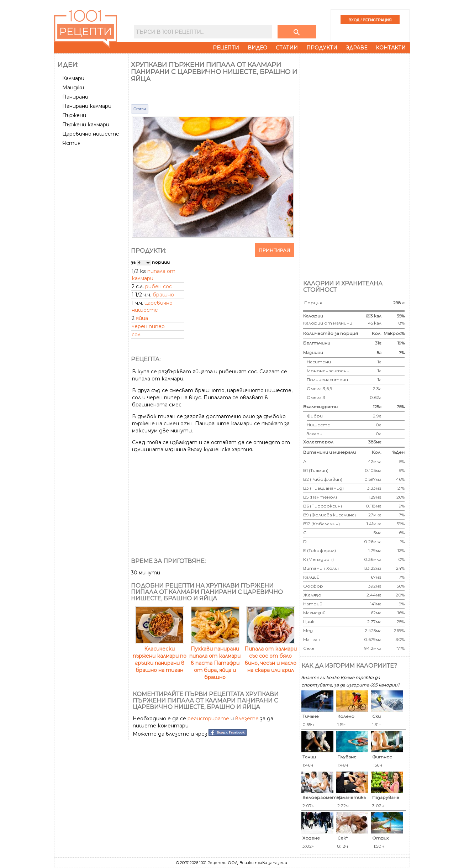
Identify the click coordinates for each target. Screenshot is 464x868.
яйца (142, 318)
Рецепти (226, 48)
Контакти (391, 48)
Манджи (73, 88)
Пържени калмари (86, 125)
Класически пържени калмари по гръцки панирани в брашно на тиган (160, 656)
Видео (257, 48)
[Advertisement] (92, 259)
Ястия (71, 143)
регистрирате (208, 719)
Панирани (75, 97)
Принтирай (275, 250)
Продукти (322, 48)
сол (136, 335)
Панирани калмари (87, 106)
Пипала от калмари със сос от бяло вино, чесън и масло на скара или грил (271, 656)
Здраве (357, 48)
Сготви (140, 109)
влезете (247, 719)
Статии (287, 48)
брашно (163, 295)
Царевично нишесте (91, 134)
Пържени (74, 115)
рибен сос (159, 286)
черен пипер (148, 326)
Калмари (73, 78)
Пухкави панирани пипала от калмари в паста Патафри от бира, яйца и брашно (215, 659)
